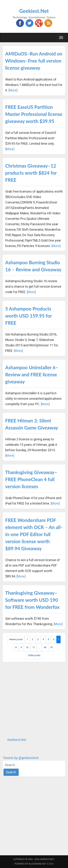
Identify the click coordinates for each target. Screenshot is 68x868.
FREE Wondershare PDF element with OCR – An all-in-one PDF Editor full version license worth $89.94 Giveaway (34, 534)
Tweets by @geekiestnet (21, 758)
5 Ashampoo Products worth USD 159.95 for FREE (29, 316)
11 (34, 647)
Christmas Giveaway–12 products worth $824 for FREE (31, 173)
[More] (13, 90)
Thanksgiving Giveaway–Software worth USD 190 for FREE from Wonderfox (32, 600)
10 (27, 647)
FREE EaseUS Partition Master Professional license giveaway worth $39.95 (34, 114)
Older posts (34, 655)
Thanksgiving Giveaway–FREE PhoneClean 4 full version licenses (31, 479)
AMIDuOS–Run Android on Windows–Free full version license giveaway (34, 61)
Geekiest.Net (34, 11)
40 (45, 647)
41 (51, 647)
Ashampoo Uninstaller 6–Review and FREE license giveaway (32, 375)
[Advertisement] (34, 700)
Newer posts (16, 639)
